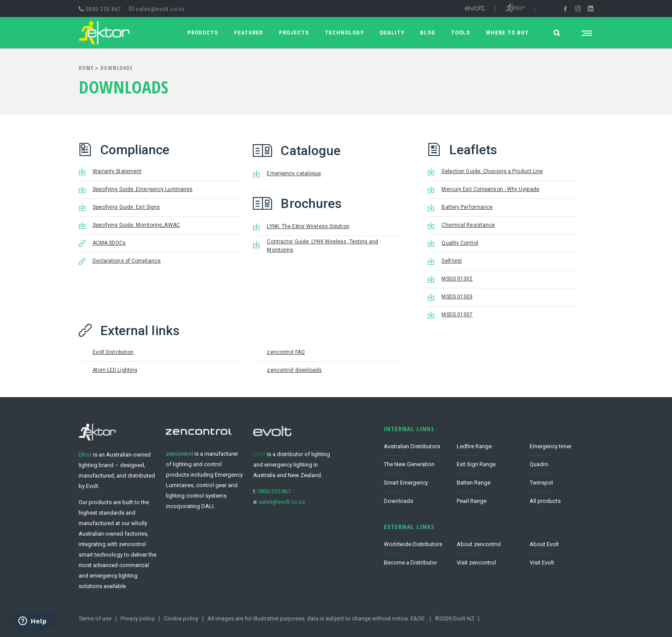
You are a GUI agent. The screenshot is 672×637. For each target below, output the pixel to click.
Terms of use (95, 618)
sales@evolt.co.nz (157, 9)
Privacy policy (138, 618)
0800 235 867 (100, 9)
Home (86, 68)
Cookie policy (181, 618)
